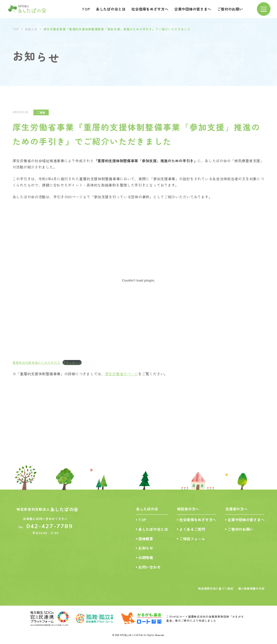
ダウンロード (72, 364)
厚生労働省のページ (122, 376)
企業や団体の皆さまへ (193, 8)
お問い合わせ (149, 567)
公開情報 (146, 557)
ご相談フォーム (192, 539)
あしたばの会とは (111, 8)
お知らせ (31, 28)
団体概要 (146, 539)
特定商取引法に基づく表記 (216, 588)
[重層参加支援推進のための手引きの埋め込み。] (139, 283)
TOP (86, 8)
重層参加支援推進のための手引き (37, 364)
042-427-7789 (50, 526)
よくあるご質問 (192, 529)
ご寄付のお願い (230, 8)
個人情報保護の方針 (251, 588)
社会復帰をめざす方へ (150, 8)
